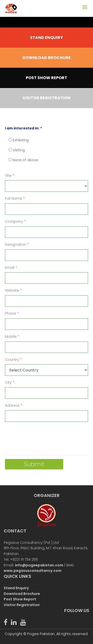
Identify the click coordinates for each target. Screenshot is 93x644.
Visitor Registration (22, 605)
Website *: (14, 290)
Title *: (10, 176)
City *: (10, 382)
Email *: (11, 268)
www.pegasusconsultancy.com (33, 571)
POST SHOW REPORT (46, 78)
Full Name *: (15, 198)
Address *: (14, 405)
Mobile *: (13, 337)
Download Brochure (22, 594)
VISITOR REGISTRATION (46, 98)
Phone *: (12, 313)
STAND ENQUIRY (46, 38)
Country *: (14, 360)
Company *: (16, 221)
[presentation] (43, 435)
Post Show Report (20, 599)
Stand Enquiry (16, 588)
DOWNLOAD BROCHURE (47, 58)
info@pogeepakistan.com (39, 565)
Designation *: (17, 245)
